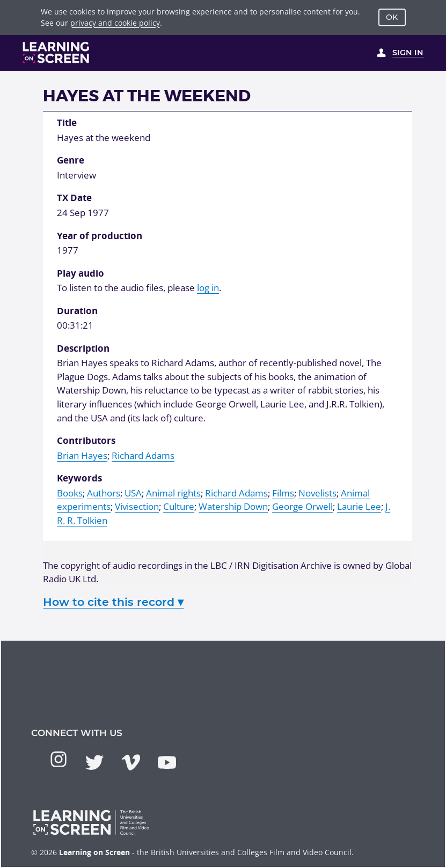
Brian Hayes (82, 455)
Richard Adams (143, 455)
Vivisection (137, 506)
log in (208, 288)
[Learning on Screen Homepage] (56, 53)
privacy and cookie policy (115, 23)
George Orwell (302, 506)
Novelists (317, 493)
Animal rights (173, 493)
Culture (179, 506)
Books (70, 493)
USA (133, 493)
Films (283, 493)
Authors (104, 493)
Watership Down (233, 506)
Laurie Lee (359, 506)
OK (392, 17)
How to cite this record (113, 602)
